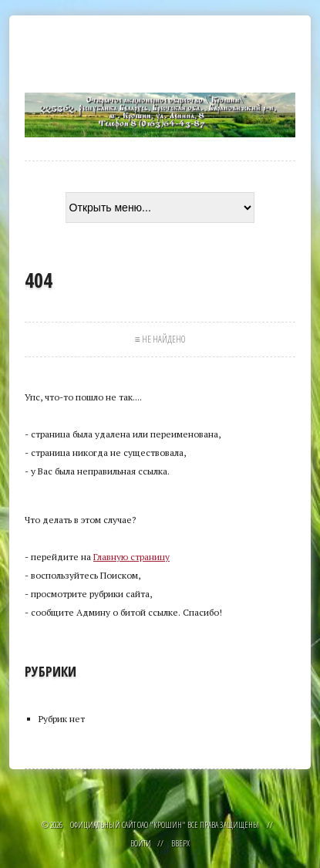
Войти (141, 843)
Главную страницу (131, 557)
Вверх (180, 843)
